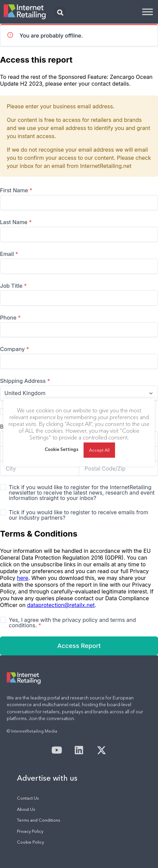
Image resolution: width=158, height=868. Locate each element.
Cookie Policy (30, 842)
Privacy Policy (30, 831)
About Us (26, 809)
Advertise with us (47, 778)
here (23, 578)
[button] (60, 12)
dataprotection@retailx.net (61, 605)
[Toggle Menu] (148, 12)
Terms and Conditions (39, 820)
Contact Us (28, 798)
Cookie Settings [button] (62, 449)
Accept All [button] (99, 450)
